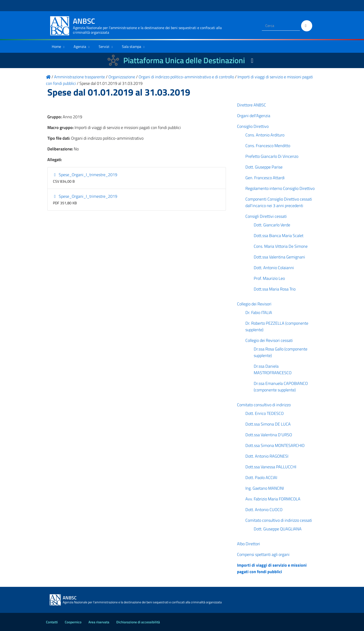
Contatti (52, 622)
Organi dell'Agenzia (254, 116)
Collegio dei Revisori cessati (269, 340)
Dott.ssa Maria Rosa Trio (275, 289)
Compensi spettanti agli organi (263, 554)
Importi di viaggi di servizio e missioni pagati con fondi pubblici (272, 568)
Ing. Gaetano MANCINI (265, 488)
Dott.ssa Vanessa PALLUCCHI (271, 467)
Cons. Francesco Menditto (268, 146)
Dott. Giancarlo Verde (272, 225)
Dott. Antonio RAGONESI (267, 456)
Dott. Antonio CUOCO (264, 510)
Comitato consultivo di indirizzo (264, 405)
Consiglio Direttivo (253, 126)
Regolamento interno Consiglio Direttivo (280, 188)
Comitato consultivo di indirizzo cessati (279, 520)
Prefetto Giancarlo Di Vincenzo (272, 156)
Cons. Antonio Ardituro (265, 135)
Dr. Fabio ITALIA (259, 312)
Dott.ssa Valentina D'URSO (269, 435)
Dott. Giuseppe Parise (264, 167)
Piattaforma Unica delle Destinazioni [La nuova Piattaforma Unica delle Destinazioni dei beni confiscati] (184, 60)
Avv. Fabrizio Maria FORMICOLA (273, 499)
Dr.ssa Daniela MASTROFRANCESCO (273, 369)
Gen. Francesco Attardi (265, 178)
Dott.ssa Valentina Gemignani (279, 257)
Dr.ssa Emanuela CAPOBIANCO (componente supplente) (281, 387)
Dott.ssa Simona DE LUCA (268, 424)
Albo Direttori (249, 544)
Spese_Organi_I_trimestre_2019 (85, 175)
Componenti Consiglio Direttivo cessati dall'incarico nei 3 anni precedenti (279, 202)
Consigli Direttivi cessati (266, 216)
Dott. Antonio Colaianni (274, 268)
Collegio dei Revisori (254, 304)
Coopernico (73, 622)
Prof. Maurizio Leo (269, 278)
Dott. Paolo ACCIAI (261, 477)
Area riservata (99, 622)
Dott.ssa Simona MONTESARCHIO (275, 445)
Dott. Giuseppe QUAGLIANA (278, 529)
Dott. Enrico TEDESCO (265, 413)
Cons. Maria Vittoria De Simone (281, 246)
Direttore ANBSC (252, 105)
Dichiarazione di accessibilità (138, 622)
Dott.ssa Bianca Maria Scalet (279, 236)
